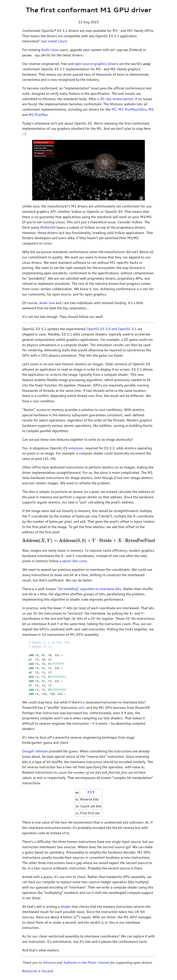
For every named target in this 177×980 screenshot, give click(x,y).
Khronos (49, 962)
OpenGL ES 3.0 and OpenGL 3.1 (112, 329)
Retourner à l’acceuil (38, 971)
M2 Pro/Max (38, 114)
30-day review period (117, 99)
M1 (114, 109)
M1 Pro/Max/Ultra (132, 109)
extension (76, 448)
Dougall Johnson (35, 751)
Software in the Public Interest (86, 962)
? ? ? (91, 792)
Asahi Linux (50, 50)
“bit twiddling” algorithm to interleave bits (89, 589)
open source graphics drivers (96, 64)
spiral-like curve (74, 561)
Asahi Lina (47, 303)
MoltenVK (48, 227)
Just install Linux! (54, 41)
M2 (151, 109)
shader (66, 906)
